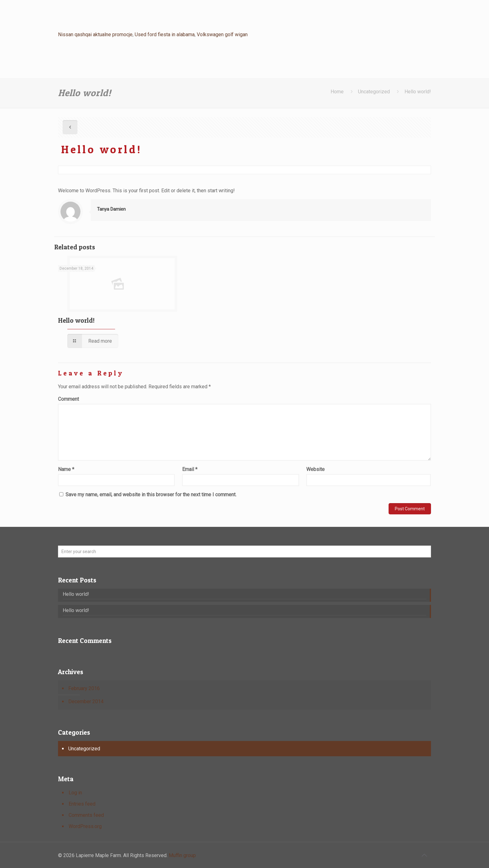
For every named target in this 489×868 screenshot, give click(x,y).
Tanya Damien (111, 209)
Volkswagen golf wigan (222, 34)
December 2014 (86, 701)
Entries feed (82, 804)
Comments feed (86, 815)
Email (190, 469)
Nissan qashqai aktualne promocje (95, 34)
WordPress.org (85, 826)
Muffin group (182, 855)
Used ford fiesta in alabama (165, 34)
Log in (75, 793)
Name (66, 469)
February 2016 (84, 688)
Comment (68, 399)
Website (315, 469)
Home (337, 92)
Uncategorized (374, 92)
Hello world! (418, 92)
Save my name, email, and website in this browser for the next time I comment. (151, 495)
